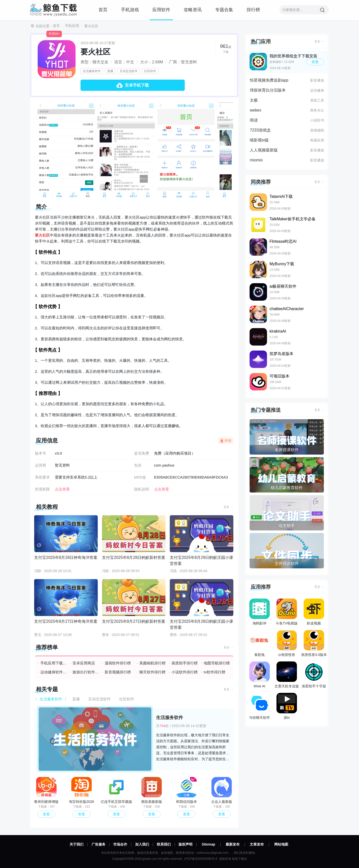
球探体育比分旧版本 (268, 90)
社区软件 (150, 71)
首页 (103, 10)
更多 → (228, 507)
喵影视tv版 (259, 140)
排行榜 (253, 10)
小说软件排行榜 (185, 672)
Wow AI (260, 675)
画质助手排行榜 (185, 663)
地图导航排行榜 (217, 663)
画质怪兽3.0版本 (314, 643)
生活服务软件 (92, 71)
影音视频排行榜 (118, 672)
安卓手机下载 (137, 85)
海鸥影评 (260, 612)
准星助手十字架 (314, 675)
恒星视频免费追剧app (269, 80)
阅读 (254, 120)
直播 (110, 71)
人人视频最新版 (264, 150)
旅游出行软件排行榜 (86, 672)
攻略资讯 (193, 10)
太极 (254, 100)
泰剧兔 (260, 643)
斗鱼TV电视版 (287, 612)
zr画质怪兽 (287, 643)
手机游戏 (130, 10)
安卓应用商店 (84, 663)
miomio (256, 160)
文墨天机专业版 (287, 675)
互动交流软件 (129, 71)
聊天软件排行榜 (152, 672)
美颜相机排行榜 (152, 663)
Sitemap (208, 844)
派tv (287, 706)
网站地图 (281, 844)
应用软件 (161, 10)
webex (256, 110)
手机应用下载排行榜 (54, 663)
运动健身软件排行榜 (54, 672)
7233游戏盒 (260, 130)
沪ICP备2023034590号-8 (201, 859)
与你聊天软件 (260, 706)
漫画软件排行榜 (118, 663)
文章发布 (257, 844)
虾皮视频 (314, 612)
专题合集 (224, 10)
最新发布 (233, 844)
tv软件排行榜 (215, 672)
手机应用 (72, 26)
